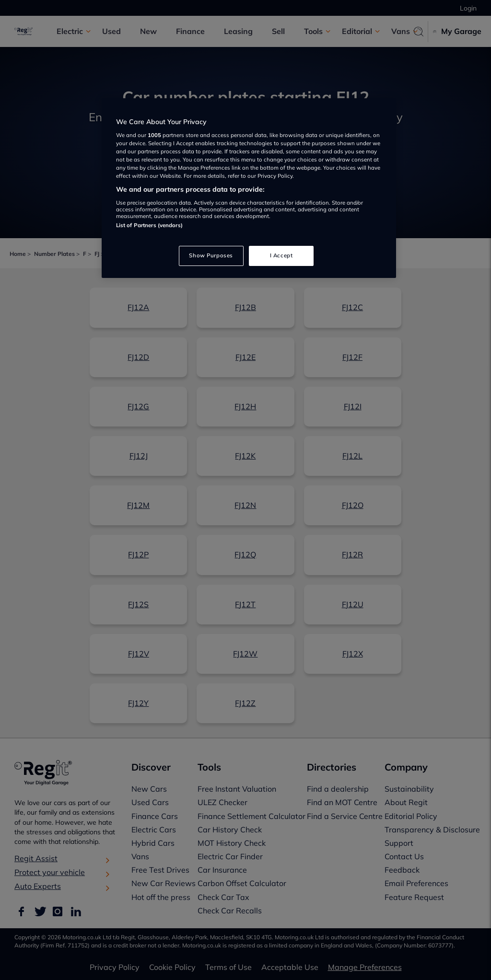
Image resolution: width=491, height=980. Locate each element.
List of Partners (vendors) (149, 225)
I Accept (281, 255)
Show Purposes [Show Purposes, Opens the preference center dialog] (211, 255)
